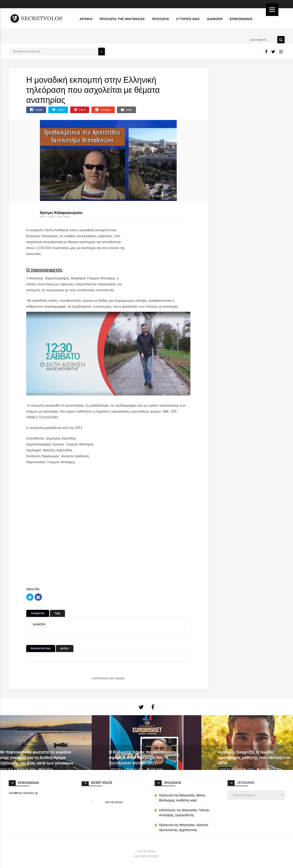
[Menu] (272, 10)
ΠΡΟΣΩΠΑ (160, 20)
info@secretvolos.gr (23, 793)
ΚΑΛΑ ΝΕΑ (116, 769)
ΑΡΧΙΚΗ (86, 19)
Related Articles (41, 648)
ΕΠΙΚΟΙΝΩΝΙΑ (241, 19)
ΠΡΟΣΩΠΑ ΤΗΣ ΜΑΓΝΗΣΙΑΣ (122, 20)
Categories (38, 613)
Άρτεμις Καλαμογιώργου (61, 213)
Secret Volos (102, 783)
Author (65, 648)
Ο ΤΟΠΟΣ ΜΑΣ (188, 20)
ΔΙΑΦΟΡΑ (215, 20)
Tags (57, 613)
